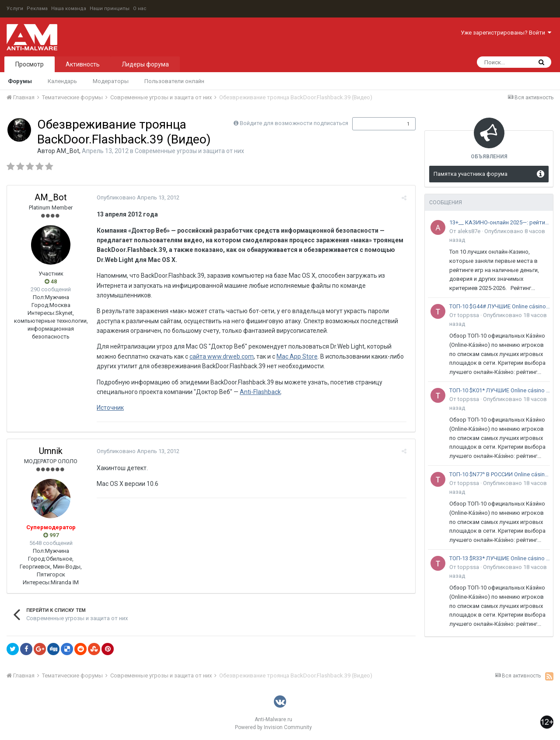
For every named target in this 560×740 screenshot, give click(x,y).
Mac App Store (295, 356)
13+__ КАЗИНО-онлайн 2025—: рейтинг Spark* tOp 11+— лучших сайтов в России (500, 222)
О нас (140, 9)
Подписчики (375, 124)
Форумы (20, 81)
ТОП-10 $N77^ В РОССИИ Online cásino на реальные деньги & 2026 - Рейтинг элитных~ (500, 474)
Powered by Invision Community (273, 727)
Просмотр (30, 64)
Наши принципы (110, 9)
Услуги (15, 9)
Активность (83, 64)
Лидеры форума (145, 64)
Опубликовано (136, 197)
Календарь (62, 81)
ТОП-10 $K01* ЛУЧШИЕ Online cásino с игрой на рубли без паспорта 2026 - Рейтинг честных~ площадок (500, 390)
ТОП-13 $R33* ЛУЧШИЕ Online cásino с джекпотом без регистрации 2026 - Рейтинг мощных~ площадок (500, 558)
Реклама (37, 9)
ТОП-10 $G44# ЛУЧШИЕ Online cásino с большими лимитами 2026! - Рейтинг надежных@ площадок (500, 306)
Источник (108, 408)
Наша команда (69, 9)
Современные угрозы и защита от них (189, 151)
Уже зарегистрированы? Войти (506, 33)
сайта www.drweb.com (219, 356)
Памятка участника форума (471, 174)
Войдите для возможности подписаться (294, 123)
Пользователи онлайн (174, 81)
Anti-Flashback (258, 392)
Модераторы (111, 81)
